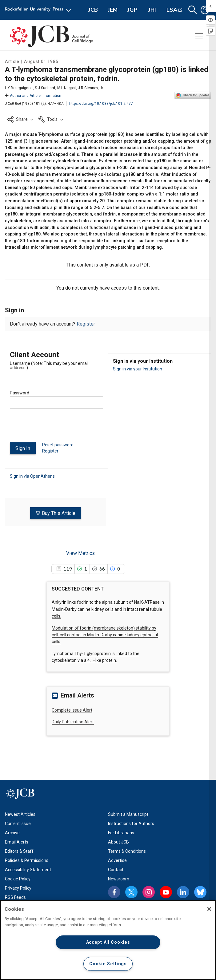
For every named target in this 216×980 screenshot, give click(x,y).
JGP (132, 10)
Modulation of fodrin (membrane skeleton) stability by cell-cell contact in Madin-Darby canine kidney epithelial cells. (105, 634)
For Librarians (121, 832)
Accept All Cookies (108, 942)
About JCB (118, 841)
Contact (116, 869)
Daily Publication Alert (73, 721)
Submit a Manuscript (128, 814)
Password (20, 393)
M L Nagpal (66, 88)
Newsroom (119, 878)
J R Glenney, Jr (90, 88)
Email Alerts (17, 841)
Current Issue (18, 823)
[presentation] (57, 428)
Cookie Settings (108, 964)
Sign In (23, 448)
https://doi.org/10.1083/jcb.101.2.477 (101, 104)
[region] (108, 940)
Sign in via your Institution (138, 369)
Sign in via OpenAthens (32, 476)
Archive (12, 832)
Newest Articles (20, 814)
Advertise (117, 860)
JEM (113, 10)
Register (86, 324)
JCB (93, 10)
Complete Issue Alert (72, 709)
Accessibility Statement (28, 869)
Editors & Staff (19, 851)
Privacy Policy (18, 887)
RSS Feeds (15, 897)
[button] (193, 10)
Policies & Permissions (27, 860)
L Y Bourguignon (19, 88)
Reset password (58, 445)
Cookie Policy (18, 878)
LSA (172, 10)
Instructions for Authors (131, 823)
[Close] (209, 909)
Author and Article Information (33, 96)
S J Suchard (45, 88)
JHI (152, 10)
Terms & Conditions (127, 851)
